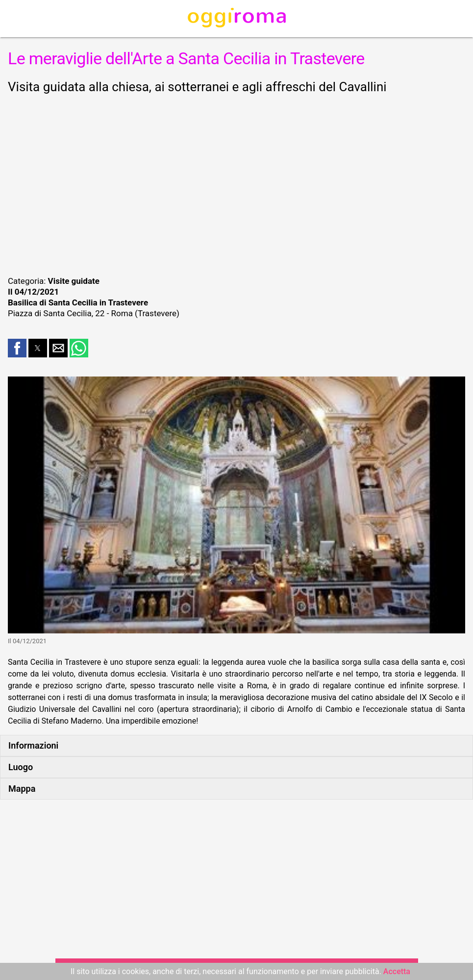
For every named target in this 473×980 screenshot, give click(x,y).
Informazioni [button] (33, 745)
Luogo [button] (21, 767)
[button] (17, 348)
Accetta (397, 971)
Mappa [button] (22, 789)
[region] (236, 183)
